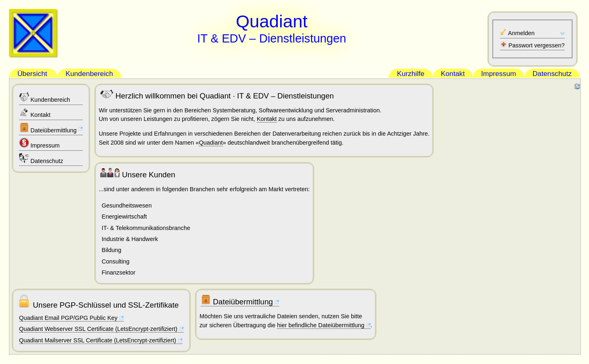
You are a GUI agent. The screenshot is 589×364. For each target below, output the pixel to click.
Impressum (39, 143)
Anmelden (517, 32)
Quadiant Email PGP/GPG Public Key (69, 318)
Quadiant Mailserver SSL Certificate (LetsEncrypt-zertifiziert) (98, 340)
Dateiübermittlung (48, 128)
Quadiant (211, 143)
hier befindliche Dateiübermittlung (321, 325)
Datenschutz (41, 159)
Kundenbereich (45, 97)
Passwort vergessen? (533, 45)
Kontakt (35, 113)
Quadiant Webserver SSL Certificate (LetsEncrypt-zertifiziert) (98, 329)
